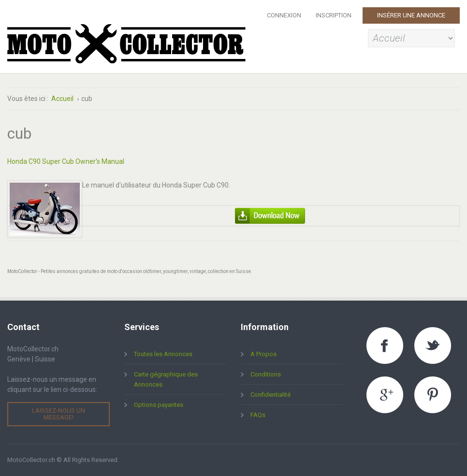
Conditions (266, 374)
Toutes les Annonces (163, 354)
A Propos (263, 354)
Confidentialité (270, 395)
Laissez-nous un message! (58, 414)
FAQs (258, 415)
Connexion (284, 15)
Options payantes (159, 405)
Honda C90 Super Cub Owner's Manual (66, 161)
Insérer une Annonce (411, 15)
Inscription (334, 15)
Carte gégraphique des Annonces (166, 379)
